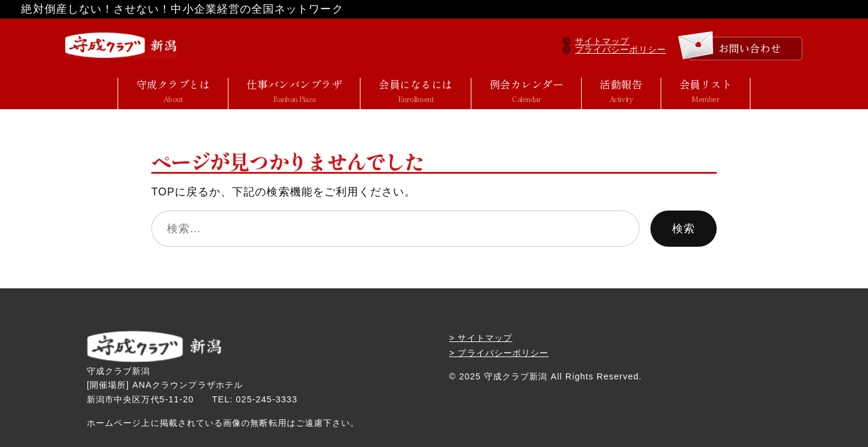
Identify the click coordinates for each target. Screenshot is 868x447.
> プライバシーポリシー (499, 353)
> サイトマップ (481, 338)
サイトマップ (602, 41)
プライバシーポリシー (621, 49)
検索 (684, 229)
